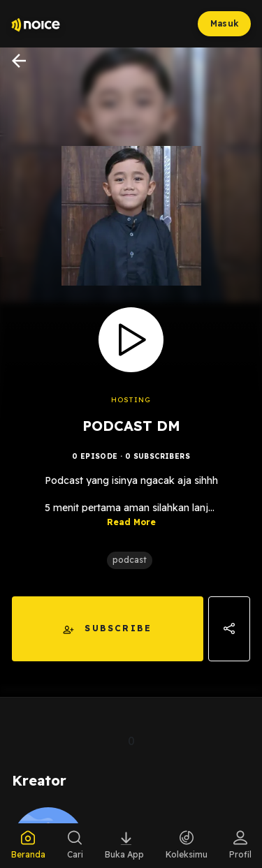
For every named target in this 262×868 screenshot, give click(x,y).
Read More (131, 522)
